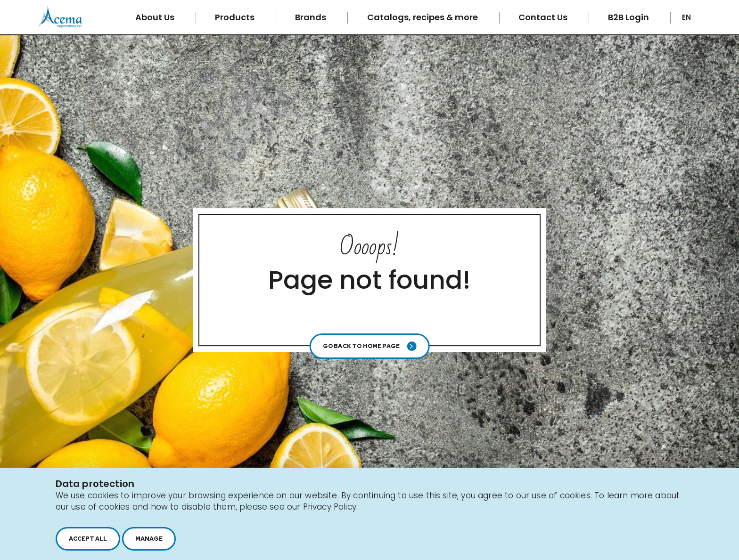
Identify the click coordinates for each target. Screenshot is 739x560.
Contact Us (544, 17)
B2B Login (629, 17)
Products (236, 17)
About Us (156, 17)
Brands (312, 17)
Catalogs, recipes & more (423, 17)
